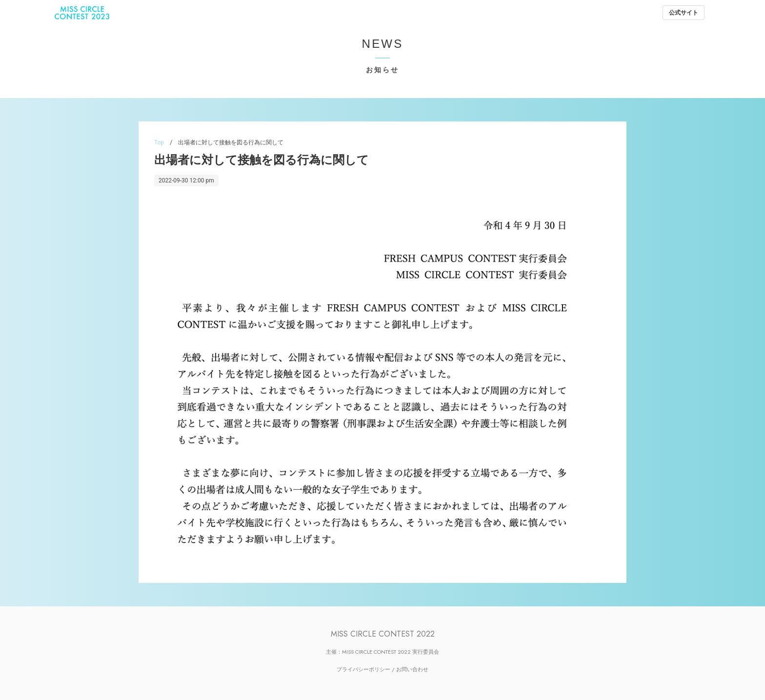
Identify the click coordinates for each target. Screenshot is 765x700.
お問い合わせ (412, 669)
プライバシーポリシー (363, 669)
